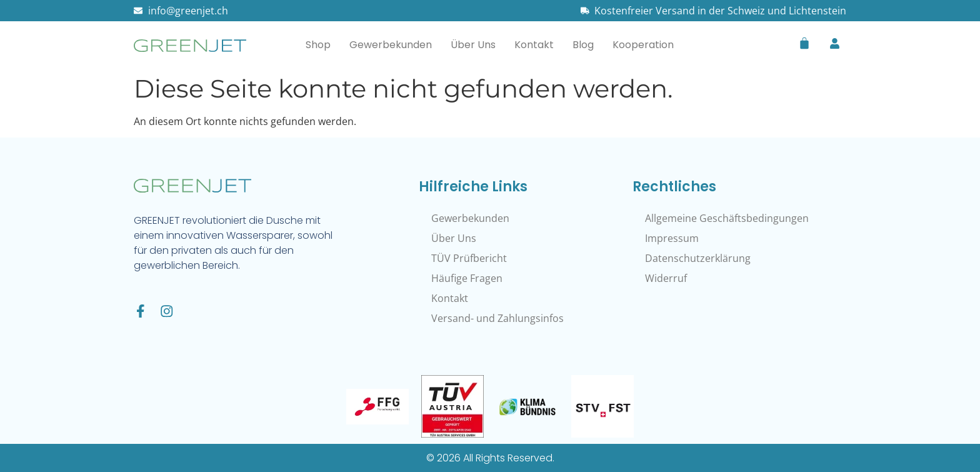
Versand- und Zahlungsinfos (497, 318)
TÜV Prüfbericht (469, 258)
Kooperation (643, 45)
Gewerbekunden (391, 45)
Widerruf (666, 278)
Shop (318, 45)
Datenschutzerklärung (698, 258)
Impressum (672, 238)
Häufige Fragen (467, 278)
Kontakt (534, 45)
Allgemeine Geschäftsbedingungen (727, 218)
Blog (583, 45)
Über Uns (473, 45)
